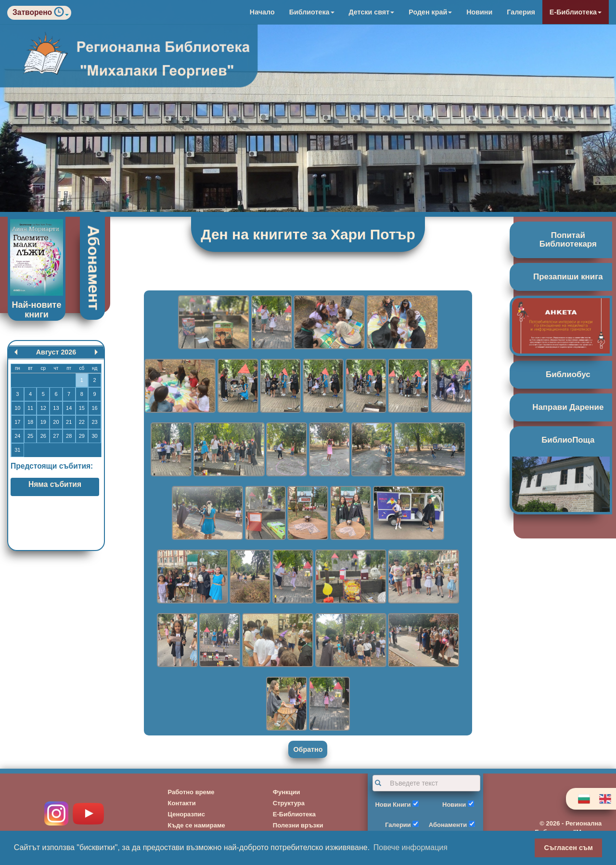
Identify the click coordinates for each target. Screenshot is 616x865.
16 (94, 408)
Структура (289, 803)
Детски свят (372, 12)
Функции (287, 792)
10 (17, 408)
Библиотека (312, 12)
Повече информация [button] (411, 847)
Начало (262, 12)
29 (82, 436)
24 (17, 436)
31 (17, 450)
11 (30, 408)
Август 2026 (56, 352)
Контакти (182, 803)
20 (56, 422)
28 (69, 436)
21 (69, 422)
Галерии (398, 825)
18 (30, 422)
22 (82, 422)
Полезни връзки (298, 825)
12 (43, 408)
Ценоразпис (187, 814)
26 (43, 436)
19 (43, 422)
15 (82, 408)
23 (94, 422)
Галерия (521, 12)
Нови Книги (393, 805)
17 (17, 422)
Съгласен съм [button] (569, 848)
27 (56, 436)
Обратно (308, 749)
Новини (479, 12)
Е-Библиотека (576, 12)
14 (69, 408)
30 (94, 436)
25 (30, 436)
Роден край (430, 12)
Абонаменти (448, 825)
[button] (61, 14)
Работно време (191, 792)
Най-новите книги (37, 310)
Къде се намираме (197, 825)
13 (56, 408)
